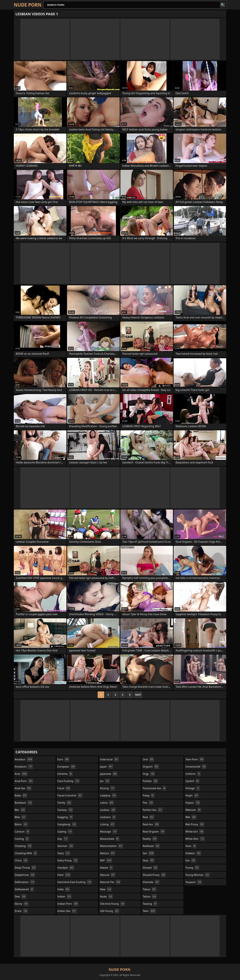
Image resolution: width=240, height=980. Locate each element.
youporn (194, 882)
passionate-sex (154, 788)
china (21, 860)
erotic (21, 911)
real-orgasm (154, 832)
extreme (65, 774)
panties (150, 781)
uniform (193, 774)
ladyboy (108, 795)
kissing (107, 788)
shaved (150, 868)
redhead (151, 846)
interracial (109, 759)
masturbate (110, 839)
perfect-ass (153, 810)
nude (106, 897)
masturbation (111, 846)
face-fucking (68, 781)
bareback (23, 803)
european (66, 767)
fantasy (65, 810)
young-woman (198, 875)
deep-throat (25, 868)
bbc (20, 810)
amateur (24, 759)
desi (20, 897)
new (106, 889)
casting (22, 839)
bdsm (21, 824)
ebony (22, 904)
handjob (66, 868)
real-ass (151, 824)
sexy (149, 860)
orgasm (151, 767)
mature (108, 853)
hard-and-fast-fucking (75, 882)
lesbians (108, 817)
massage (108, 832)
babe (21, 795)
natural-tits (110, 882)
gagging (65, 817)
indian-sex (67, 911)
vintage (192, 788)
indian (64, 897)
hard (64, 875)
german (66, 846)
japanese (109, 774)
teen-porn (195, 759)
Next (138, 695)
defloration (25, 882)
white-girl (195, 832)
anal (21, 774)
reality (150, 839)
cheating (23, 846)
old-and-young (112, 904)
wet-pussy (195, 824)
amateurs (24, 767)
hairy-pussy (68, 860)
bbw (20, 817)
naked (106, 868)
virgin (192, 795)
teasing (150, 904)
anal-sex (23, 788)
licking (107, 824)
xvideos (193, 853)
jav (105, 781)
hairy (64, 853)
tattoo (150, 897)
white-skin (195, 839)
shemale (151, 882)
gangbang (67, 824)
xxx (191, 860)
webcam (193, 810)
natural (108, 875)
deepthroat (25, 875)
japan (107, 767)
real (148, 817)
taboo (150, 889)
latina (107, 803)
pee (148, 803)
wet (191, 817)
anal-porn (24, 781)
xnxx (191, 846)
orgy (149, 774)
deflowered (24, 889)
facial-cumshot (70, 795)
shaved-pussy (154, 875)
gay (63, 839)
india (64, 889)
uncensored (196, 767)
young (192, 868)
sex (149, 853)
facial (64, 788)
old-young (110, 911)
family (64, 803)
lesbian (108, 810)
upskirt (192, 781)
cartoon (22, 832)
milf (106, 860)
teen (149, 911)
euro (63, 759)
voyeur (193, 803)
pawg (149, 795)
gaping (65, 832)
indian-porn (68, 904)
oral (148, 759)
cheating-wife (26, 853)
